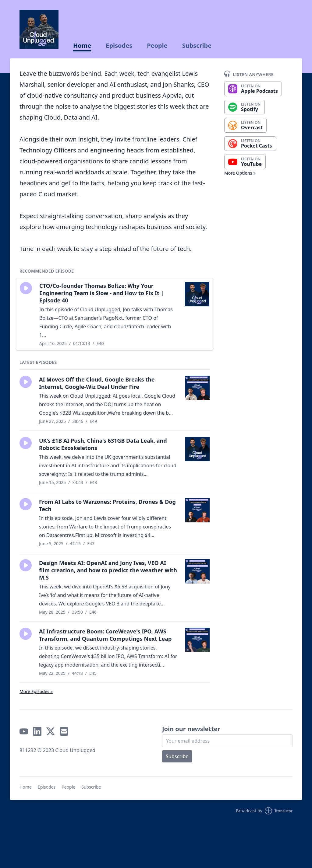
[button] (26, 288)
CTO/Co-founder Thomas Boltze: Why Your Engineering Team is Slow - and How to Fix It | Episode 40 (101, 293)
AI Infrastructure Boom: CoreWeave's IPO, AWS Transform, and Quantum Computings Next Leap (105, 635)
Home (82, 46)
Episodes (119, 46)
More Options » (240, 173)
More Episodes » (36, 691)
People (157, 46)
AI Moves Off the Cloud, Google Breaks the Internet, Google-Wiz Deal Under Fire (97, 383)
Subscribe (197, 46)
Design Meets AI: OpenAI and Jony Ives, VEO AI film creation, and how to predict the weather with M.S (108, 570)
